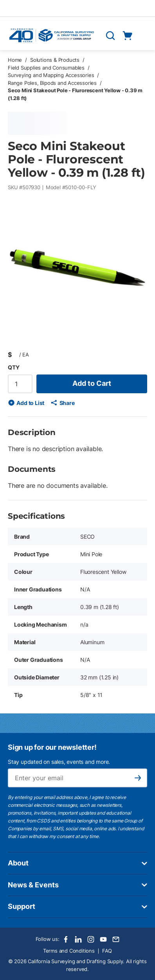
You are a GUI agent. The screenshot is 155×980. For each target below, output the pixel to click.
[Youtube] (103, 939)
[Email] (116, 939)
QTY (14, 367)
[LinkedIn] (78, 939)
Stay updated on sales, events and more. (59, 762)
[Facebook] (66, 939)
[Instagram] (91, 939)
